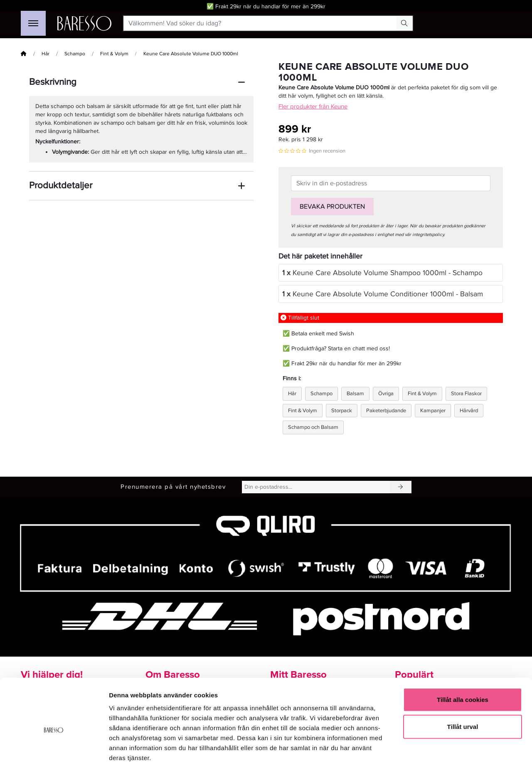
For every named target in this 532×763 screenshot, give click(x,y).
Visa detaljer (452, 747)
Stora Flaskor (466, 394)
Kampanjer (433, 411)
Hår (46, 54)
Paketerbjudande (386, 411)
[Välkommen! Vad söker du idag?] (260, 23)
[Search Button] (404, 23)
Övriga (386, 394)
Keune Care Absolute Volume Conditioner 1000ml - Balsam (383, 294)
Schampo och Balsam (313, 427)
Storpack (342, 411)
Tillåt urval (463, 682)
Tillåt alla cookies (463, 655)
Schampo (75, 54)
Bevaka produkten (332, 207)
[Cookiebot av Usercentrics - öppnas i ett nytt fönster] (54, 747)
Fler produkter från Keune (313, 106)
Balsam (355, 394)
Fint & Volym (114, 54)
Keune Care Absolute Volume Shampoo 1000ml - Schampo (382, 273)
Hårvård (469, 411)
